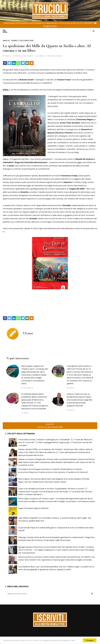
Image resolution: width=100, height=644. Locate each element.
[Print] (32, 63)
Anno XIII (6, 40)
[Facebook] (5, 63)
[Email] (27, 63)
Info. (73, 640)
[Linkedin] (14, 63)
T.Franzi (41, 56)
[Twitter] (9, 63)
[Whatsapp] (18, 63)
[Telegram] (23, 63)
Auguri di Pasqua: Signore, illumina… (34, 508)
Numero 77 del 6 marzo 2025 (22, 40)
